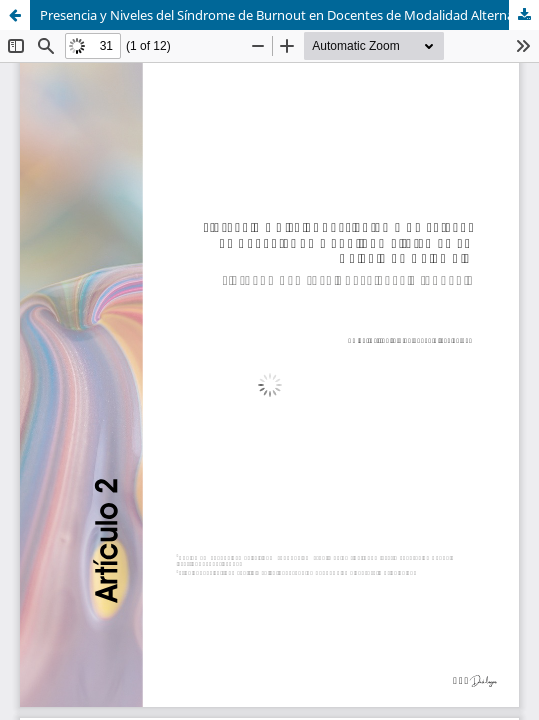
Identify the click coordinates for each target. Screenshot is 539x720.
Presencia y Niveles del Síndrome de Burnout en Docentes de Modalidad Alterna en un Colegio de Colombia (289, 15)
